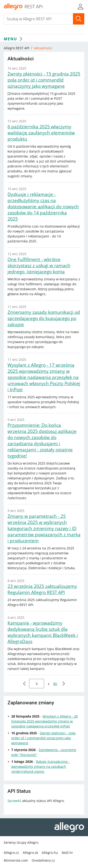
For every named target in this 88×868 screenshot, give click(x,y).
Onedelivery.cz (43, 860)
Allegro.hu (50, 853)
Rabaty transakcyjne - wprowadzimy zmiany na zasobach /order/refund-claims (40, 766)
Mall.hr (67, 853)
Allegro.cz (11, 853)
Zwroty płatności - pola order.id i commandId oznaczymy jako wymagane (43, 738)
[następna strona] (64, 684)
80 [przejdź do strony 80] (55, 684)
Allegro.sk (30, 853)
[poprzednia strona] (24, 684)
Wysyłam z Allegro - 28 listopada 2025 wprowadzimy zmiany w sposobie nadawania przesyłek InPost (44, 721)
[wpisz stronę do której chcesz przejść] (37, 684)
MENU (14, 39)
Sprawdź (14, 801)
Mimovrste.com (16, 860)
